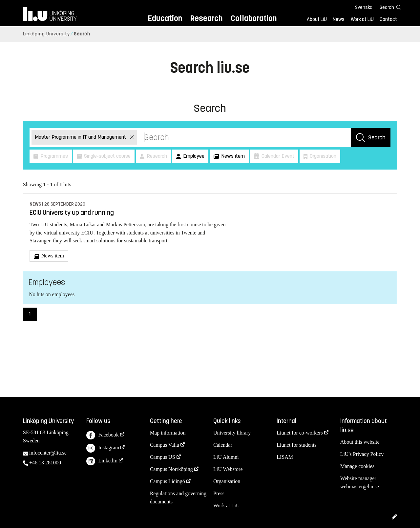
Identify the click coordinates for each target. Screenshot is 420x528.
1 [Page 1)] (30, 314)
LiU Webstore (228, 469)
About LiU (317, 19)
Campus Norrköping (171, 469)
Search (377, 137)
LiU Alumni (226, 457)
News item (52, 256)
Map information (168, 433)
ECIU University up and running (72, 213)
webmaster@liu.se (360, 487)
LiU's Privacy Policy (362, 454)
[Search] (387, 7)
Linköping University (46, 34)
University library (232, 433)
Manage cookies (357, 466)
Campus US (163, 457)
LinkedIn (102, 461)
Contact (388, 19)
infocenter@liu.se (48, 453)
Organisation (227, 481)
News (339, 19)
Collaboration (254, 18)
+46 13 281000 (45, 463)
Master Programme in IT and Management (81, 137)
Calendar (223, 445)
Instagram (103, 448)
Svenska (364, 7)
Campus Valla (165, 445)
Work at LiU (362, 19)
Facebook (102, 435)
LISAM (285, 457)
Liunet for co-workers (300, 433)
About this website (360, 442)
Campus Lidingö (168, 481)
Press (219, 493)
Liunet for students (296, 445)
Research (206, 18)
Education (165, 18)
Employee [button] (193, 156)
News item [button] (232, 156)
